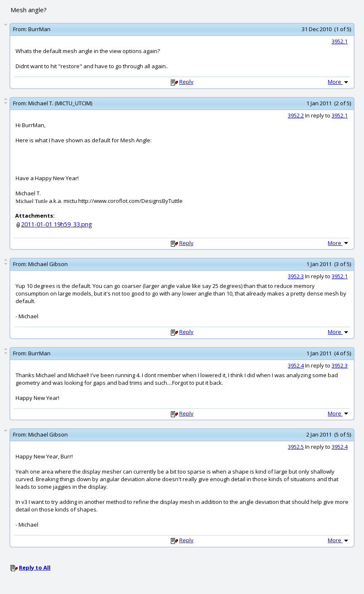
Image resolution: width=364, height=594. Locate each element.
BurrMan (39, 29)
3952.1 (340, 41)
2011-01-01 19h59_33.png (57, 224)
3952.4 (296, 365)
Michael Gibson (48, 264)
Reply (186, 82)
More (339, 82)
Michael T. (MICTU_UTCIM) (60, 103)
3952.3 (296, 276)
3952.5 (296, 447)
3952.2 (296, 115)
